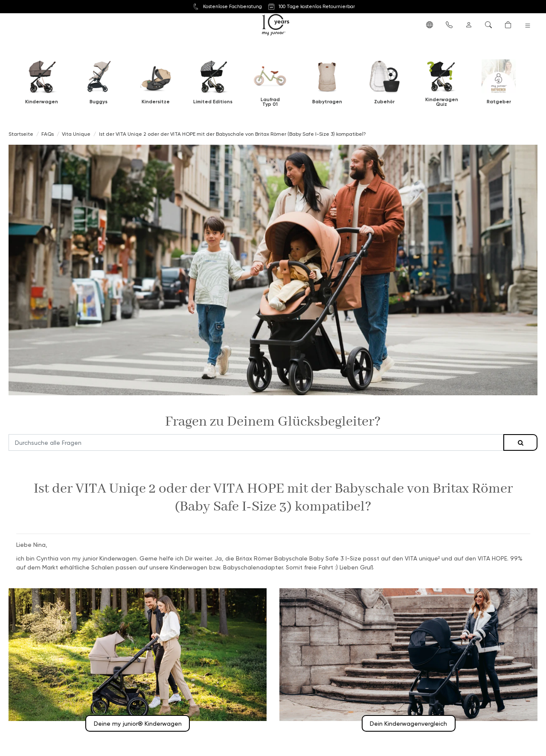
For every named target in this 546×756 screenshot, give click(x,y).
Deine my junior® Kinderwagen (138, 723)
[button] (430, 24)
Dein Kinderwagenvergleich (408, 723)
